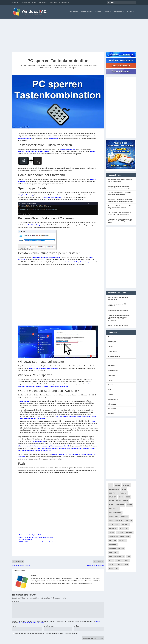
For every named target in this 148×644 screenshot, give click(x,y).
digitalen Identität (39, 442)
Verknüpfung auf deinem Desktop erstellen (46, 258)
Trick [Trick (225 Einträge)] (127, 561)
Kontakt (35, 2)
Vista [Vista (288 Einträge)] (126, 565)
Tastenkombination (25, 138)
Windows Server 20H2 (66, 68)
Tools (130, 12)
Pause (93, 421)
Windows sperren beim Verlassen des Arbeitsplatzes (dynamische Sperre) (43, 446)
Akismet (98, 621)
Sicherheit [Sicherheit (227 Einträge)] (113, 545)
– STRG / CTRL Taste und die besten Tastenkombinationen (37, 542)
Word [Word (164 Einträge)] (111, 569)
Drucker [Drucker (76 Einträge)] (113, 497)
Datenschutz (26, 2)
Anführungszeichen (121, 311)
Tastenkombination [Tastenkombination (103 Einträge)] (117, 557)
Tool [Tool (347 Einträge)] (111, 561)
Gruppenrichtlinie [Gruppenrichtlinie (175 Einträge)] (116, 521)
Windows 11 (49, 66)
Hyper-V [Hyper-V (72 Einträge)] (129, 521)
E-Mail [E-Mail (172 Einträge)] (121, 497)
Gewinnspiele (112, 352)
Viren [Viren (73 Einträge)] (119, 565)
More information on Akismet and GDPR (31, 623)
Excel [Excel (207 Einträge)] (111, 505)
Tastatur (93, 152)
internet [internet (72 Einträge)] (125, 525)
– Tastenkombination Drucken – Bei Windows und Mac (36, 538)
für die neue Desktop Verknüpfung (77, 262)
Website (77, 626)
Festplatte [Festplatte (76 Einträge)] (113, 517)
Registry (111, 380)
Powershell (112, 376)
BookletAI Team (113, 316)
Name (15, 626)
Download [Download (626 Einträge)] (123, 493)
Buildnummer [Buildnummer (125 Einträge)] (114, 489)
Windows (118, 12)
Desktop (111, 347)
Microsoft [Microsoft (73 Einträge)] (113, 529)
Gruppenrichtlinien (114, 356)
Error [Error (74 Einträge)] (126, 501)
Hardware (111, 361)
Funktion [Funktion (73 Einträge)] (124, 517)
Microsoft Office (113, 371)
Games (98, 12)
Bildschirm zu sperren (67, 149)
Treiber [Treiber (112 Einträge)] (119, 561)
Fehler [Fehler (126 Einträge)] (129, 505)
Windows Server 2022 (51, 68)
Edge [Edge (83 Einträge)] (128, 497)
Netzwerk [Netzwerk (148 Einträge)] (124, 529)
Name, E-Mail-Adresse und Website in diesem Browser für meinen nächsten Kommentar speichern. (46, 634)
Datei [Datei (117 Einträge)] (124, 489)
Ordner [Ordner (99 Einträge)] (120, 533)
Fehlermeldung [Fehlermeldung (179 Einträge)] (115, 513)
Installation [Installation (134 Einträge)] (114, 525)
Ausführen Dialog (34, 225)
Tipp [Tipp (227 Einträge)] (128, 557)
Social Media (63, 2)
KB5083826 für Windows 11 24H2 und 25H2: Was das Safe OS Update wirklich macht (121, 221)
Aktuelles (74, 12)
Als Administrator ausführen (54, 197)
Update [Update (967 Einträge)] (112, 565)
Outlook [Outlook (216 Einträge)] (129, 533)
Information (112, 366)
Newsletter (53, 2)
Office (107, 12)
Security (111, 385)
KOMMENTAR (17, 602)
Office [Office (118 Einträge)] (112, 533)
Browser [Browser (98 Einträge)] (127, 485)
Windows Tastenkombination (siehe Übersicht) (34, 152)
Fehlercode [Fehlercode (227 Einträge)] (114, 509)
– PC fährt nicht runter (25, 540)
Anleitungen (87, 12)
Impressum (16, 2)
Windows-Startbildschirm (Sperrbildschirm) (44, 368)
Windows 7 (112, 414)
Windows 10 (41, 66)
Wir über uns (43, 2)
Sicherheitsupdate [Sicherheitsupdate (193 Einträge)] (116, 549)
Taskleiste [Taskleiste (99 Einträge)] (113, 553)
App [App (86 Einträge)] (111, 485)
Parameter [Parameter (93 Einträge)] (113, 537)
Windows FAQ (54, 138)
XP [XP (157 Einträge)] (117, 569)
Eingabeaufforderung (26, 195)
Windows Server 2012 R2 (62, 66)
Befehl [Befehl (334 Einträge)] (117, 485)
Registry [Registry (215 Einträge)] (113, 541)
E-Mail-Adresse (49, 626)
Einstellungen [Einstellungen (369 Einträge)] (115, 501)
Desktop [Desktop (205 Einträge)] (112, 493)
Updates (111, 395)
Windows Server (113, 400)
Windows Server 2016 (79, 66)
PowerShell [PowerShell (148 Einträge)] (125, 537)
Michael (34, 576)
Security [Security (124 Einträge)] (122, 541)
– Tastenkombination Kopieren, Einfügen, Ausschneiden (36, 535)
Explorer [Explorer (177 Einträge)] (120, 505)
